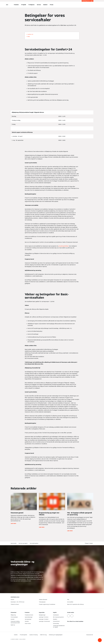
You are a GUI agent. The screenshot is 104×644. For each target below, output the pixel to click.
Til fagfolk (24, 5)
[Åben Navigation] (7, 5)
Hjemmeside (14, 543)
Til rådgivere (31, 5)
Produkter (16, 5)
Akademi (45, 5)
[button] (100, 640)
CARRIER (24, 639)
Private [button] (52, 5)
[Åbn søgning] (93, 5)
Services (39, 5)
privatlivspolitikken (64, 246)
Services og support (23, 543)
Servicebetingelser (34, 543)
